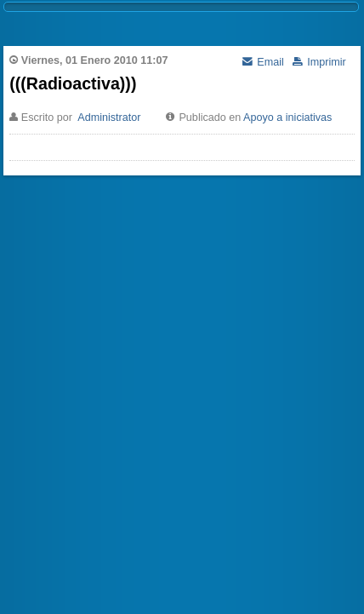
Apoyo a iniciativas (287, 118)
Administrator (109, 118)
